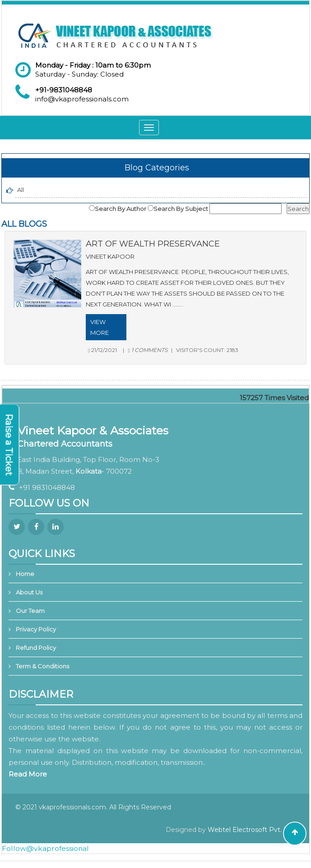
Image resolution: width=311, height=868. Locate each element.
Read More (28, 774)
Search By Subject (181, 209)
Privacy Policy (36, 629)
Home (25, 574)
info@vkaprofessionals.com (82, 99)
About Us (29, 592)
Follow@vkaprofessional (45, 848)
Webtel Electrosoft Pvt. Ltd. (252, 830)
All (21, 190)
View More (100, 327)
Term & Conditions (42, 666)
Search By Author (121, 209)
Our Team (30, 611)
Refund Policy (36, 648)
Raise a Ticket (9, 445)
